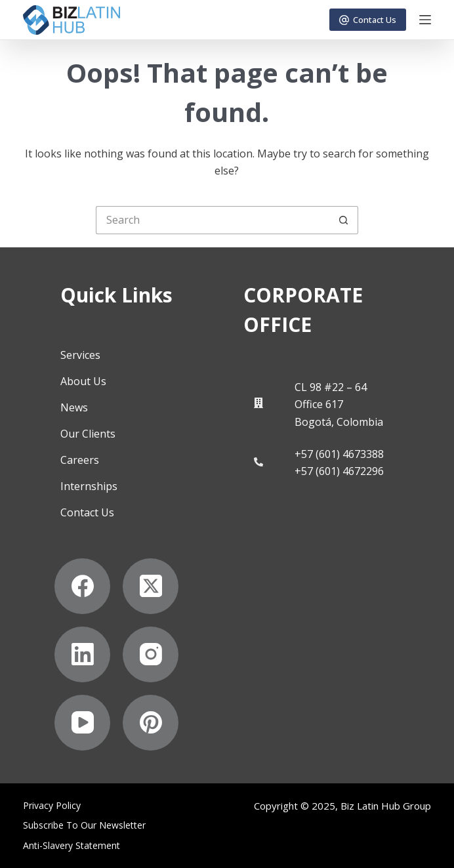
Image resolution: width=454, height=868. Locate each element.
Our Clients (88, 434)
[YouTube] (82, 723)
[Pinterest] (151, 723)
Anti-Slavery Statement (72, 846)
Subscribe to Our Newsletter (84, 825)
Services (80, 355)
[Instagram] (151, 654)
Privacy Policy (52, 806)
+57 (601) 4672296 (339, 471)
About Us (83, 381)
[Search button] (344, 220)
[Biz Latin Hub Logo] (72, 20)
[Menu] (425, 20)
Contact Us (368, 20)
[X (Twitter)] (151, 586)
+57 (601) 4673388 (339, 454)
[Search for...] (213, 220)
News (74, 407)
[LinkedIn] (82, 654)
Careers (80, 460)
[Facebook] (82, 586)
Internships (89, 486)
